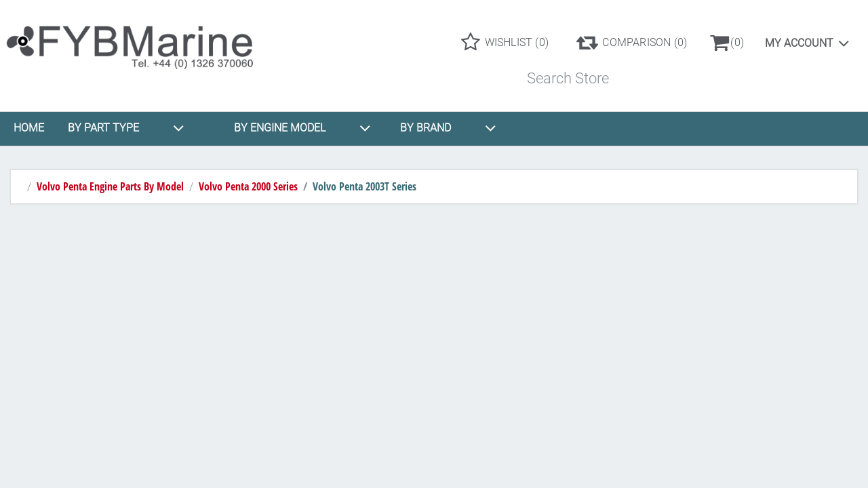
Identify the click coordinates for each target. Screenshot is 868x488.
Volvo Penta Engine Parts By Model (110, 186)
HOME (29, 128)
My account (799, 43)
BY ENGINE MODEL (302, 128)
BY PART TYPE (126, 128)
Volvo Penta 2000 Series (248, 186)
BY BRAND (448, 128)
